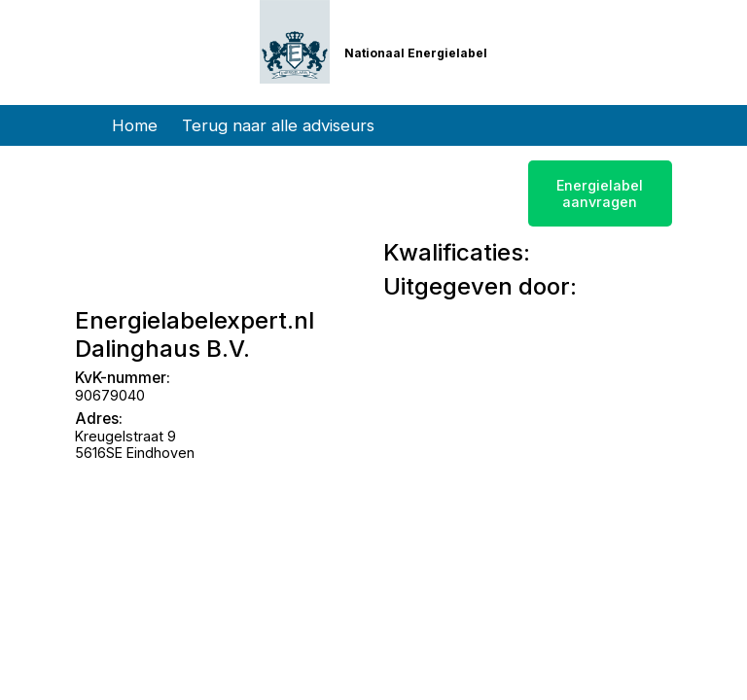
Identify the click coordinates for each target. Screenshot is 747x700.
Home (135, 125)
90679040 (110, 395)
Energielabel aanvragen (600, 193)
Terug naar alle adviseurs (278, 125)
